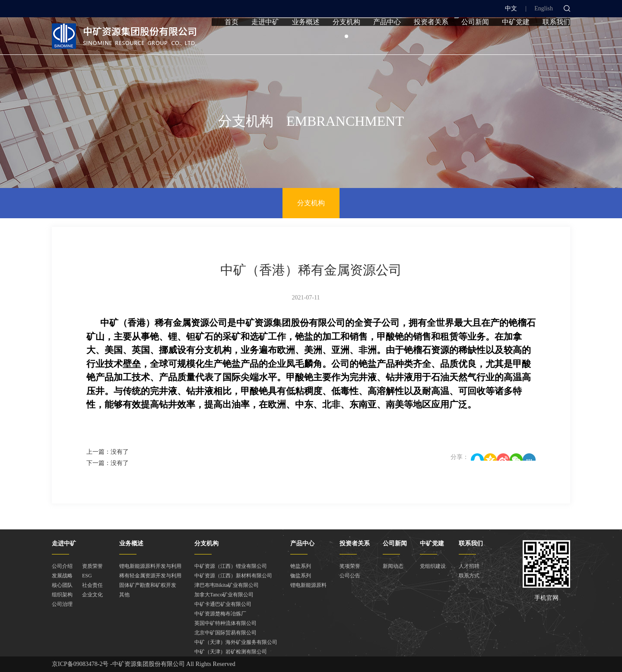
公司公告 (350, 576)
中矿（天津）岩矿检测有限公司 (231, 652)
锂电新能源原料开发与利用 (150, 566)
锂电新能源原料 (308, 585)
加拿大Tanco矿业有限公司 (224, 595)
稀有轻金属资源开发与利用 (150, 576)
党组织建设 (433, 566)
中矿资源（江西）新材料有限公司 (233, 576)
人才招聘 (469, 566)
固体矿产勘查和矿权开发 (148, 585)
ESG (87, 576)
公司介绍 (62, 566)
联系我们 (556, 40)
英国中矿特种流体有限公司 (225, 623)
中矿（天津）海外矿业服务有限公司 (236, 642)
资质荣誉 (92, 566)
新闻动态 (393, 566)
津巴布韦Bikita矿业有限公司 (227, 585)
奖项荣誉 (350, 566)
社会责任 (92, 585)
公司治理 (62, 604)
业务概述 (306, 40)
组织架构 (62, 595)
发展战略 (62, 576)
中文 (511, 8)
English (544, 8)
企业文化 (92, 595)
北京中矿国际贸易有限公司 (225, 633)
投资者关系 (431, 40)
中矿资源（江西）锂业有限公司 (231, 566)
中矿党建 (516, 40)
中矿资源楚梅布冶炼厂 (220, 614)
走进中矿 (265, 40)
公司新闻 (475, 40)
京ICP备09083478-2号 (80, 664)
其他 (124, 595)
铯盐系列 (301, 566)
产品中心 (387, 40)
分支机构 (346, 40)
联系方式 (469, 576)
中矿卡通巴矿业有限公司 (223, 604)
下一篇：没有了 (108, 463)
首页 (232, 40)
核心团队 (62, 585)
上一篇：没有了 (108, 452)
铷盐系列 (301, 576)
